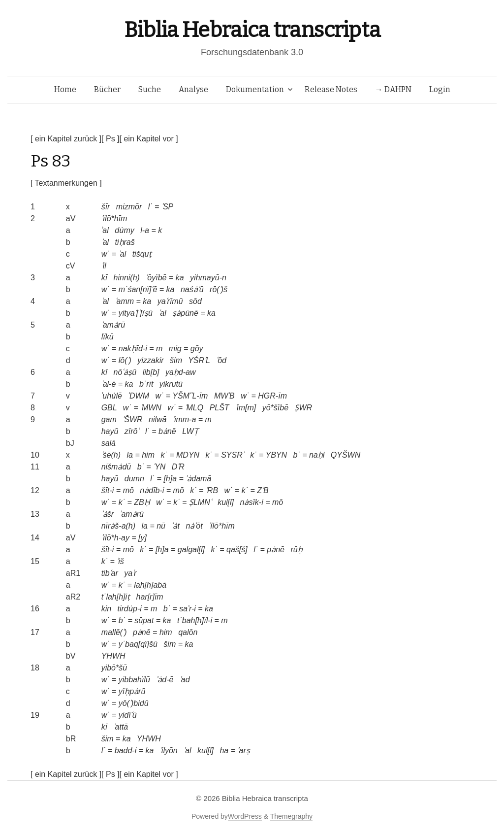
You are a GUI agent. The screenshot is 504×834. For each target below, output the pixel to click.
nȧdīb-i (152, 490)
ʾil (104, 266)
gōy (197, 349)
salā (109, 443)
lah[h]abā (150, 585)
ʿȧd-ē (165, 680)
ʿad (185, 680)
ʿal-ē (109, 384)
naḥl (317, 455)
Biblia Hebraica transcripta (252, 30)
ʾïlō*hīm (114, 218)
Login (440, 89)
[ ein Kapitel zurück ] (66, 139)
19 (35, 715)
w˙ (106, 254)
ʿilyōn (169, 751)
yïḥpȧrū (132, 691)
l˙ (150, 207)
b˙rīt (146, 384)
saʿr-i (188, 609)
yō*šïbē (275, 408)
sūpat (144, 620)
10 (35, 455)
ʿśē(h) (111, 455)
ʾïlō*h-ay (115, 538)
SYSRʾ (233, 455)
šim (176, 360)
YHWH (113, 656)
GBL (109, 408)
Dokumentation (255, 89)
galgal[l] (191, 550)
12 (35, 490)
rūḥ (296, 550)
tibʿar (110, 573)
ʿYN (159, 467)
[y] (142, 538)
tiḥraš (125, 242)
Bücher (107, 89)
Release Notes (331, 89)
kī (104, 278)
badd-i (126, 751)
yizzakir (150, 360)
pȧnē (276, 550)
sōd (195, 301)
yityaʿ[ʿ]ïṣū (136, 313)
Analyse (193, 89)
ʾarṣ (243, 751)
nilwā (157, 419)
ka (180, 278)
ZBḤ (142, 502)
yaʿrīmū (170, 301)
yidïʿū (128, 715)
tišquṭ (142, 254)
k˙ (164, 455)
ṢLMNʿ (200, 502)
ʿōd (221, 360)
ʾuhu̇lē (112, 396)
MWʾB (224, 396)
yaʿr (130, 573)
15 (35, 561)
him (148, 455)
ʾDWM (139, 396)
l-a (145, 230)
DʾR (178, 467)
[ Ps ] (110, 139)
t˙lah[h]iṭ (116, 597)
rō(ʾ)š (219, 289)
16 (35, 609)
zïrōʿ (132, 431)
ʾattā (121, 727)
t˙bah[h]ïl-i (195, 620)
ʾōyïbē (156, 278)
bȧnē (167, 431)
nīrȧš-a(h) (118, 526)
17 (35, 632)
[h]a (170, 479)
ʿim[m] (246, 408)
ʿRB (212, 490)
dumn (134, 479)
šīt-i (108, 490)
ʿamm (125, 301)
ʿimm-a (184, 419)
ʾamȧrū (113, 325)
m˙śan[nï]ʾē (138, 289)
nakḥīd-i (133, 349)
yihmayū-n (208, 278)
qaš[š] (237, 550)
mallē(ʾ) (114, 632)
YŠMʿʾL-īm (190, 396)
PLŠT (220, 408)
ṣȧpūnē (185, 313)
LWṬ (190, 431)
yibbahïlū (134, 680)
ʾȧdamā (198, 479)
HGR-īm (272, 396)
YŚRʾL (199, 360)
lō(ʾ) (125, 360)
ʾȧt (175, 526)
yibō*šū (114, 668)
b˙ (296, 455)
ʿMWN (151, 408)
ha (224, 751)
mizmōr (129, 207)
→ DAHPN (393, 89)
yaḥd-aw (181, 372)
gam (109, 419)
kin (106, 609)
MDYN (188, 455)
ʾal (105, 230)
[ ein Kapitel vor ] (149, 139)
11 (35, 467)
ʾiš (120, 561)
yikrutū (171, 384)
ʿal (105, 301)
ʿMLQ (194, 408)
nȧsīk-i (252, 502)
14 (35, 538)
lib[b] (151, 372)
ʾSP (167, 207)
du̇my (125, 230)
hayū (110, 431)
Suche (150, 89)
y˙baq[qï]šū (138, 644)
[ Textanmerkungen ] (66, 183)
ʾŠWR (132, 419)
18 (35, 668)
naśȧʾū (192, 289)
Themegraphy (291, 816)
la (130, 455)
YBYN (276, 455)
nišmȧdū (116, 467)
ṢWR (303, 408)
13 (35, 514)
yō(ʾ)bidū (134, 703)
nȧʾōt (194, 526)
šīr (106, 207)
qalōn (188, 632)
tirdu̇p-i (130, 609)
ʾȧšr (108, 514)
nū (161, 526)
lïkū (108, 337)
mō (128, 490)
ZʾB (263, 490)
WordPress (245, 816)
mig (175, 349)
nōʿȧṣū (125, 372)
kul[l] (226, 502)
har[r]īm (150, 597)
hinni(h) (127, 278)
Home (65, 89)
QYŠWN (346, 455)
